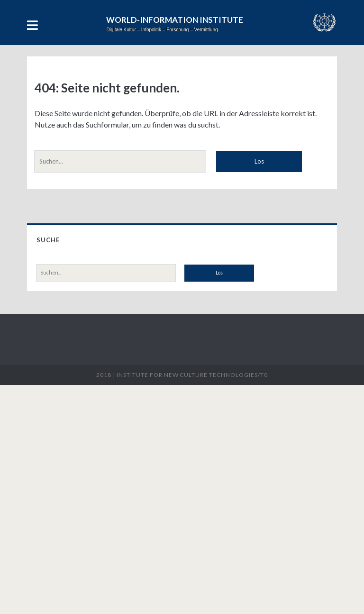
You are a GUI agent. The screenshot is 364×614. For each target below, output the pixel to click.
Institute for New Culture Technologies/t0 (192, 375)
